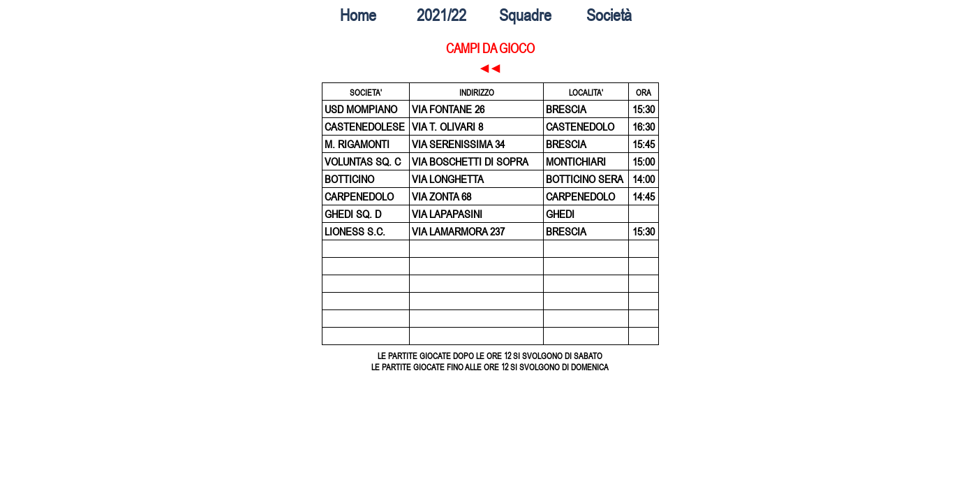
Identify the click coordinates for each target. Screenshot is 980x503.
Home (358, 15)
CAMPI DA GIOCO (490, 49)
